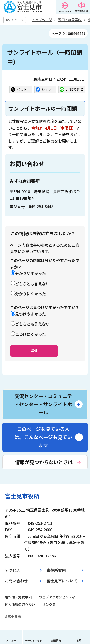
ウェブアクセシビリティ (57, 597)
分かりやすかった (30, 273)
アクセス (12, 570)
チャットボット (34, 641)
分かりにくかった (30, 294)
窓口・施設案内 (70, 20)
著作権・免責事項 (18, 597)
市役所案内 (56, 570)
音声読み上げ (82, 11)
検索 (79, 640)
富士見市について (62, 581)
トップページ (42, 20)
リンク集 (49, 604)
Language (65, 11)
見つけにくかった (30, 334)
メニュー (11, 640)
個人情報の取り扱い (20, 604)
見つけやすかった (30, 314)
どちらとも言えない (32, 284)
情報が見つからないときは (44, 462)
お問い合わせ (16, 581)
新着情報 (56, 641)
